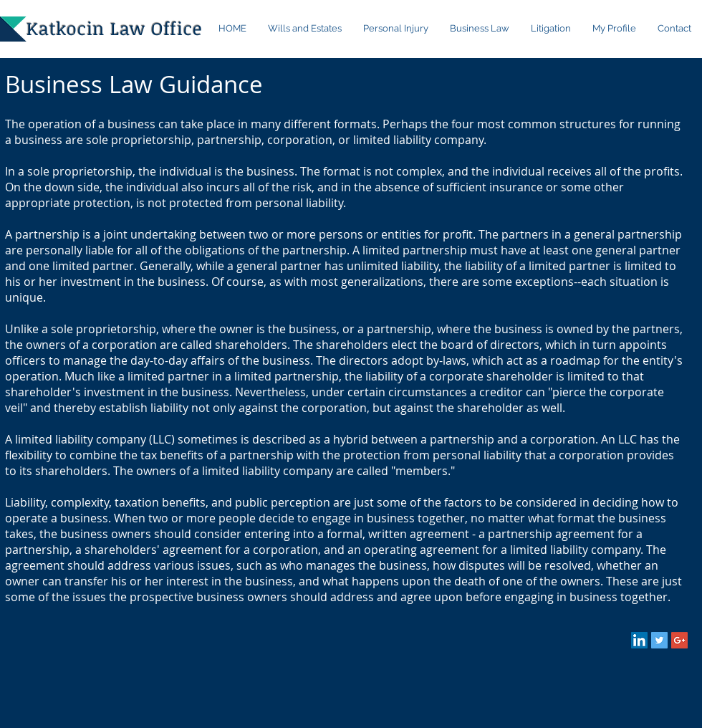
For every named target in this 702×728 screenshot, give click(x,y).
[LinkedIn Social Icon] (639, 640)
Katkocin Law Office (114, 28)
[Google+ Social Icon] (679, 640)
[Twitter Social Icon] (659, 640)
